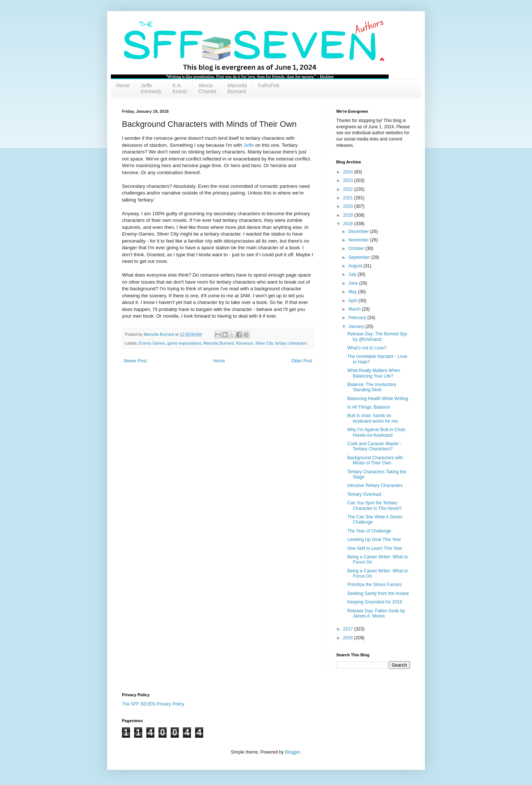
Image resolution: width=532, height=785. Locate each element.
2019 (349, 215)
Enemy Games (152, 343)
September (360, 257)
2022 (349, 189)
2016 (349, 638)
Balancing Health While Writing (378, 399)
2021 (349, 198)
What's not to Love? (367, 348)
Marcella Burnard (237, 88)
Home (123, 85)
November (359, 240)
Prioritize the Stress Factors (374, 585)
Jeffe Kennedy (151, 88)
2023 (349, 180)
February (358, 318)
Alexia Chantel (207, 88)
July (353, 274)
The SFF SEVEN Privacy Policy (153, 704)
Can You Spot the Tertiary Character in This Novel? (374, 505)
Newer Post (135, 361)
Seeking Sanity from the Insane (378, 593)
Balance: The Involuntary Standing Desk (372, 387)
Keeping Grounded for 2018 (375, 602)
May (353, 292)
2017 (349, 629)
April (353, 301)
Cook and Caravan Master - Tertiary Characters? (374, 446)
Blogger (292, 752)
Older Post (302, 361)
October (357, 248)
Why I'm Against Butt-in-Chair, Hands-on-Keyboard (377, 432)
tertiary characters (291, 343)
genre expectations (184, 343)
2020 (349, 206)
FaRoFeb (269, 85)
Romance (245, 343)
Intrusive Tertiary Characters (375, 485)
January (357, 326)
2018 (349, 224)
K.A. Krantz (180, 88)
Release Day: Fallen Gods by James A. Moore (376, 613)
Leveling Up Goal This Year (374, 539)
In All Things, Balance (369, 407)
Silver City (264, 343)
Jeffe (249, 145)
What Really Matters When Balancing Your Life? (374, 373)
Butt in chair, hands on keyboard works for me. (373, 418)
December (359, 231)
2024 (349, 172)
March (355, 309)
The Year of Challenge (369, 531)
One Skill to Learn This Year (375, 548)
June (354, 283)
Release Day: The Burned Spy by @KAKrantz (377, 336)
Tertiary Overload (364, 494)
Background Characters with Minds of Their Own (375, 460)
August (356, 266)
